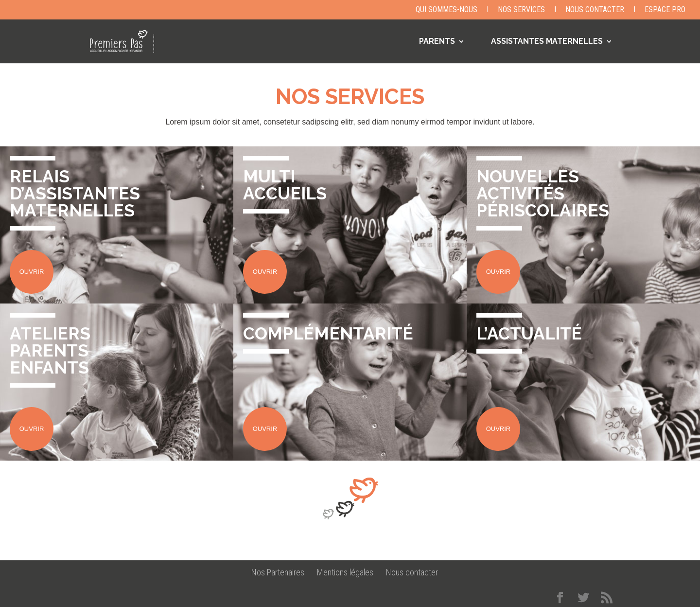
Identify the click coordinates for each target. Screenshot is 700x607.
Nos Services (521, 10)
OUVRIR (32, 272)
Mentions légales (345, 572)
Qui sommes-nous (446, 10)
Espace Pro (665, 10)
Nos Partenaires (278, 572)
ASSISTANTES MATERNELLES (547, 42)
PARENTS (437, 42)
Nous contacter (595, 10)
